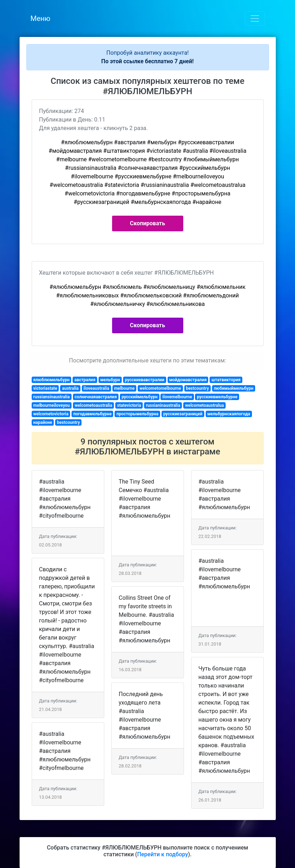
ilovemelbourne (177, 397)
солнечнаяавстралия (96, 397)
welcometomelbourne (160, 388)
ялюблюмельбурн (51, 380)
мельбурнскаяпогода (229, 414)
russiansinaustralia (51, 397)
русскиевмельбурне (217, 397)
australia (70, 388)
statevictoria (129, 405)
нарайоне (43, 422)
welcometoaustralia (94, 405)
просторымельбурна (137, 414)
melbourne (124, 388)
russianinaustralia (163, 405)
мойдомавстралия (188, 380)
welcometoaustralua (204, 405)
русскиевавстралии (145, 380)
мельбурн (110, 380)
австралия (85, 380)
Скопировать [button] (147, 223)
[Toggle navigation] (255, 18)
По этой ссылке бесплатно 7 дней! (148, 61)
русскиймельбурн (140, 397)
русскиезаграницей (183, 414)
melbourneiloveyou (51, 405)
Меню (41, 18)
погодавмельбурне (93, 414)
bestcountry (197, 388)
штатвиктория (226, 380)
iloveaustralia (96, 388)
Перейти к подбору (162, 854)
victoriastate (45, 388)
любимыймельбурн (233, 388)
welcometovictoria (51, 414)
